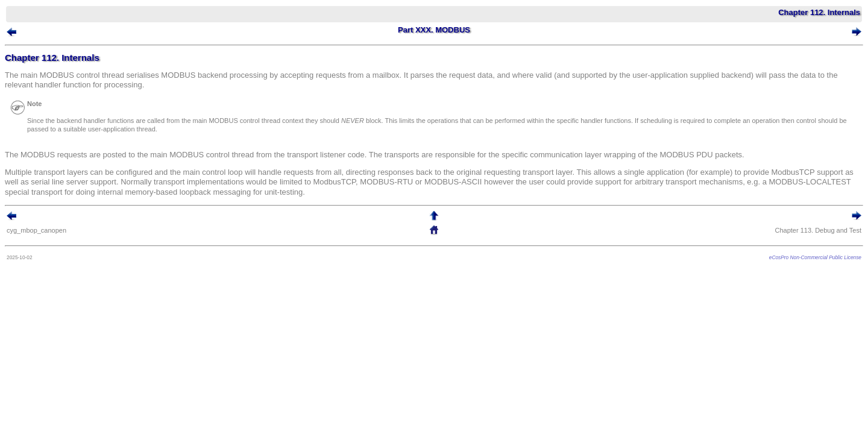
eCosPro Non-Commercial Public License (797, 260)
